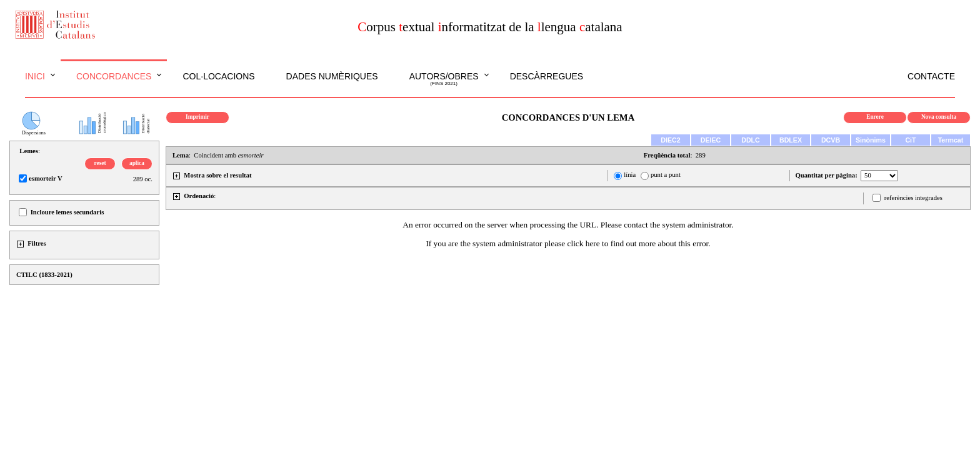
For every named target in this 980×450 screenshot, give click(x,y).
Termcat (951, 140)
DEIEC (711, 140)
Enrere (875, 117)
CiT (910, 140)
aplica (137, 163)
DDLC (751, 140)
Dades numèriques (332, 76)
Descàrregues (547, 76)
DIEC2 (670, 140)
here (593, 243)
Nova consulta (939, 117)
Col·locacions (218, 76)
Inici (35, 76)
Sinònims (871, 140)
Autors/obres (444, 79)
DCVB (831, 140)
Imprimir (197, 117)
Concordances (114, 76)
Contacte (931, 76)
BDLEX (791, 140)
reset (100, 163)
